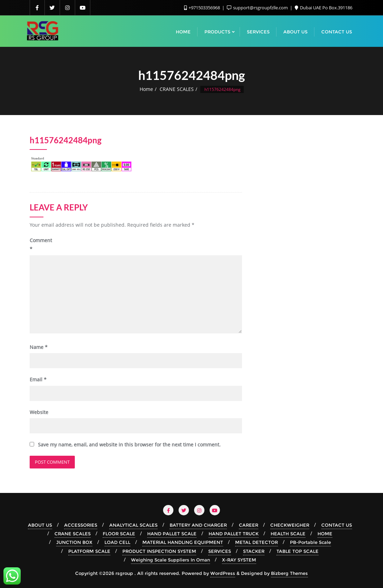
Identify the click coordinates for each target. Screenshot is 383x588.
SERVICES (220, 551)
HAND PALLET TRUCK (234, 534)
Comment (41, 245)
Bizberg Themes (289, 573)
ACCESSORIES (81, 525)
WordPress (223, 573)
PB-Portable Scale (310, 542)
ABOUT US (40, 525)
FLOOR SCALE (119, 534)
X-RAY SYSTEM (239, 560)
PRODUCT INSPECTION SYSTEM (159, 551)
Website (39, 412)
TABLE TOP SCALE (298, 551)
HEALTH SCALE (288, 534)
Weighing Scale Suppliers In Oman (170, 560)
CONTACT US (337, 525)
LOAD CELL (117, 542)
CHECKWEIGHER (290, 525)
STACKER (254, 551)
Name (39, 347)
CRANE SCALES (177, 89)
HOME (325, 534)
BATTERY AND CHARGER (198, 525)
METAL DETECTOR (256, 542)
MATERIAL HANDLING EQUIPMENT (183, 542)
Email (38, 379)
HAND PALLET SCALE (172, 534)
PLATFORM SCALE (89, 551)
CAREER (249, 525)
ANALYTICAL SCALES (133, 525)
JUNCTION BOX (74, 542)
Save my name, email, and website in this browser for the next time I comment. (129, 445)
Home (146, 89)
